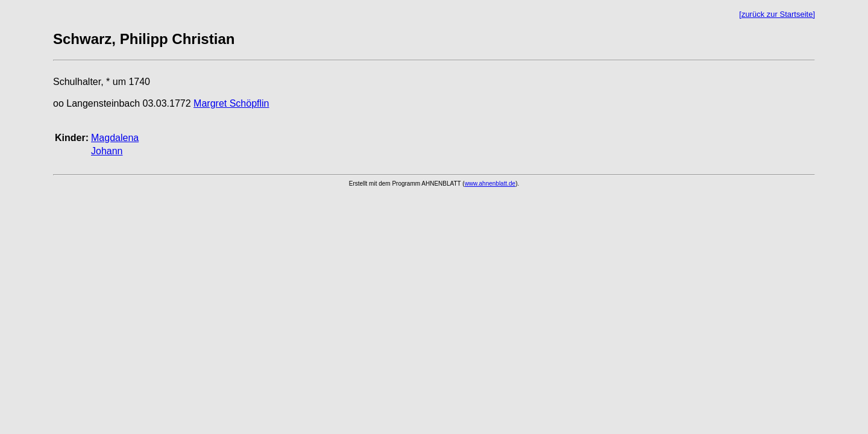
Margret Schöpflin (231, 103)
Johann (107, 151)
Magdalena (115, 138)
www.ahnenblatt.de (490, 184)
